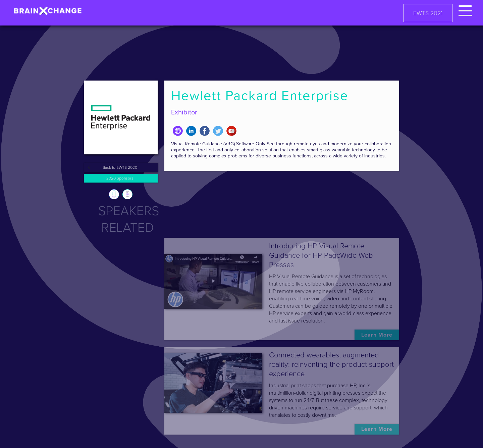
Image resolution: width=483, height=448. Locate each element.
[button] (465, 10)
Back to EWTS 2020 (120, 167)
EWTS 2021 (428, 13)
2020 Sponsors (120, 178)
